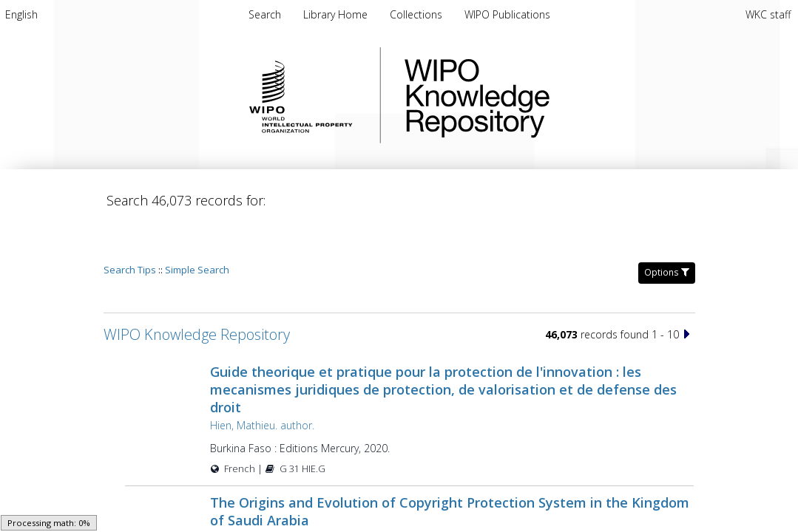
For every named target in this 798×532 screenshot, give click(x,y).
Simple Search (197, 228)
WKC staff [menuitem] (768, 14)
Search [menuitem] (265, 14)
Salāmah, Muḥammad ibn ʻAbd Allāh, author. (315, 496)
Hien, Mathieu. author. (262, 383)
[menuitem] (21, 14)
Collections (417, 14)
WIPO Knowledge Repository (538, 95)
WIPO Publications (507, 14)
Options (667, 230)
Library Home (337, 14)
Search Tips (130, 228)
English (21, 14)
